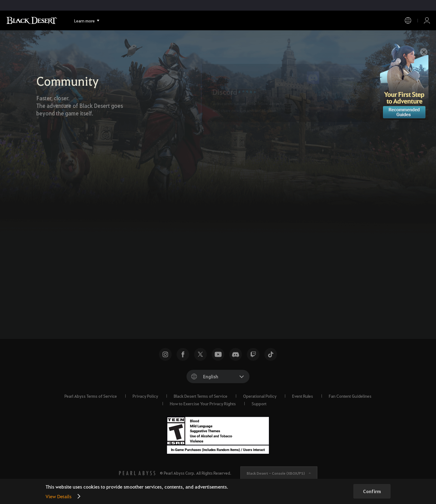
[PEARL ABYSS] (137, 473)
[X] (200, 287)
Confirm (372, 491)
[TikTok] (233, 287)
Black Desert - (276, 473)
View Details (58, 496)
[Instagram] (250, 287)
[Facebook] (216, 287)
